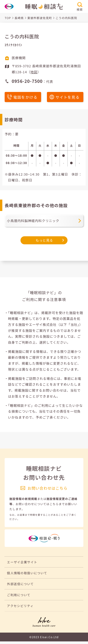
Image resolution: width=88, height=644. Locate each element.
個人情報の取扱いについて (27, 573)
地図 (34, 72)
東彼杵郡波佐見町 (40, 18)
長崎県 (19, 18)
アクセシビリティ (20, 606)
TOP (8, 18)
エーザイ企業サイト (22, 562)
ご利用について (19, 595)
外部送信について (20, 584)
